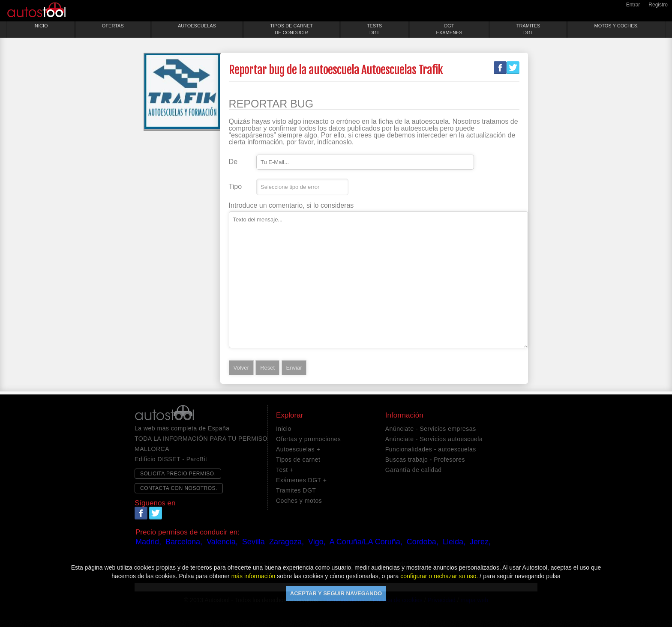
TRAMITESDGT (528, 29)
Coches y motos (299, 501)
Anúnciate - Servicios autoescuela (434, 439)
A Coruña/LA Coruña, (366, 542)
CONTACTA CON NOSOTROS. (179, 488)
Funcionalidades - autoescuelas (431, 449)
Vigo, (317, 542)
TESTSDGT (374, 29)
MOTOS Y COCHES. (616, 26)
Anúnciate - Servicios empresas (431, 429)
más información (253, 576)
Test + (285, 470)
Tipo (235, 187)
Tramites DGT (296, 490)
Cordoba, (423, 542)
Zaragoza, (286, 542)
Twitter (513, 68)
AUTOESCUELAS (197, 26)
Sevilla (253, 542)
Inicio (284, 429)
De (233, 162)
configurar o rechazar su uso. (439, 576)
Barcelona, (184, 542)
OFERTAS (113, 26)
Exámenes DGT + (301, 480)
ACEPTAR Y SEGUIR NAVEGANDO (336, 593)
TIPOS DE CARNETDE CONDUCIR (291, 29)
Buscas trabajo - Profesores (425, 460)
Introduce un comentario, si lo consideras (291, 206)
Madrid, (148, 542)
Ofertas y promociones (308, 439)
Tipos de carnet (298, 460)
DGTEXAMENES (449, 29)
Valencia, (222, 542)
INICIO (41, 26)
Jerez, (480, 542)
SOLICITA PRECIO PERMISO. (178, 474)
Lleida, (454, 542)
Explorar (289, 415)
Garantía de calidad (414, 470)
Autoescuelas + (298, 449)
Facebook (500, 68)
